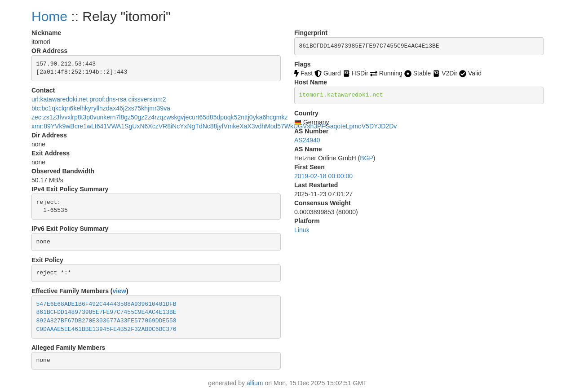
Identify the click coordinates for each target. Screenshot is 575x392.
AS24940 (307, 140)
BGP (367, 158)
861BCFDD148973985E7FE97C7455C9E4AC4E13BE (106, 312)
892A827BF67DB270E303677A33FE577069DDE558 (106, 321)
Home (49, 16)
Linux (302, 230)
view (119, 291)
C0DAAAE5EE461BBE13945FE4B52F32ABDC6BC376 (106, 329)
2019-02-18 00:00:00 (323, 176)
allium (255, 383)
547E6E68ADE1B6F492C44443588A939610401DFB (106, 304)
